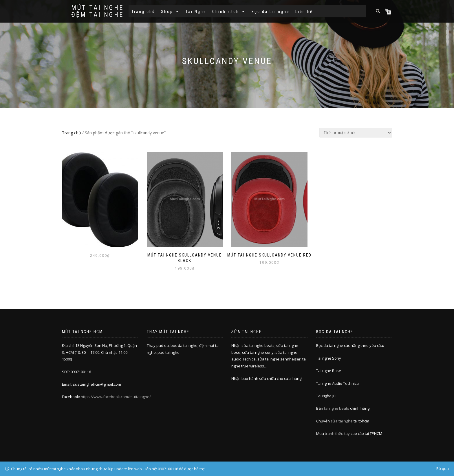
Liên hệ (304, 12)
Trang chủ (143, 12)
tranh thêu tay (337, 433)
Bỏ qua (443, 468)
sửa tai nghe (342, 421)
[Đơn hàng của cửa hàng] (356, 133)
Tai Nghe (196, 12)
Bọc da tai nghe (271, 12)
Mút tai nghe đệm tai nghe (97, 11)
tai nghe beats (337, 408)
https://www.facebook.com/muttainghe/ (116, 397)
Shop (170, 12)
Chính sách (229, 12)
